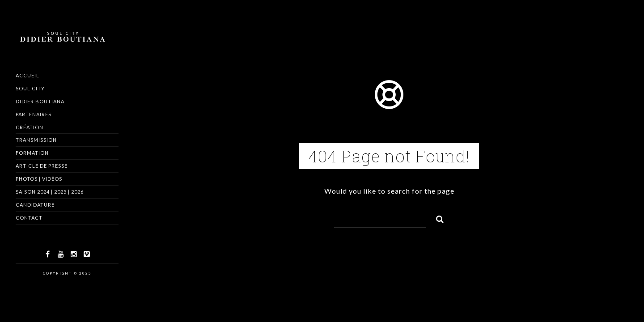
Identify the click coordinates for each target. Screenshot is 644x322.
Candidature (35, 205)
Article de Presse (42, 166)
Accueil (28, 75)
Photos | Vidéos (39, 179)
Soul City (30, 88)
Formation (32, 153)
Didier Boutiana (40, 101)
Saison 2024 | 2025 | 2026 (50, 192)
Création (30, 127)
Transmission (36, 140)
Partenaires (34, 114)
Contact (29, 218)
